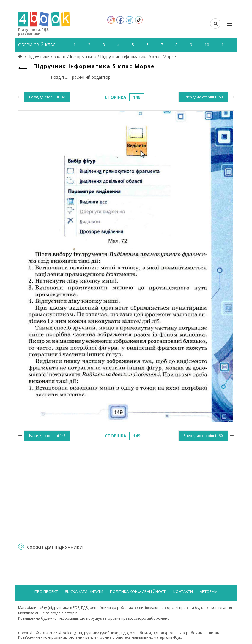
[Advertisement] (126, 491)
